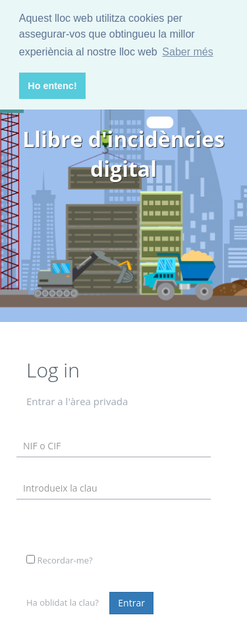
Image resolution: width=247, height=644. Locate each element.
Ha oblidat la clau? (63, 602)
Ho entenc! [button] (52, 86)
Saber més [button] (187, 52)
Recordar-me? (65, 560)
